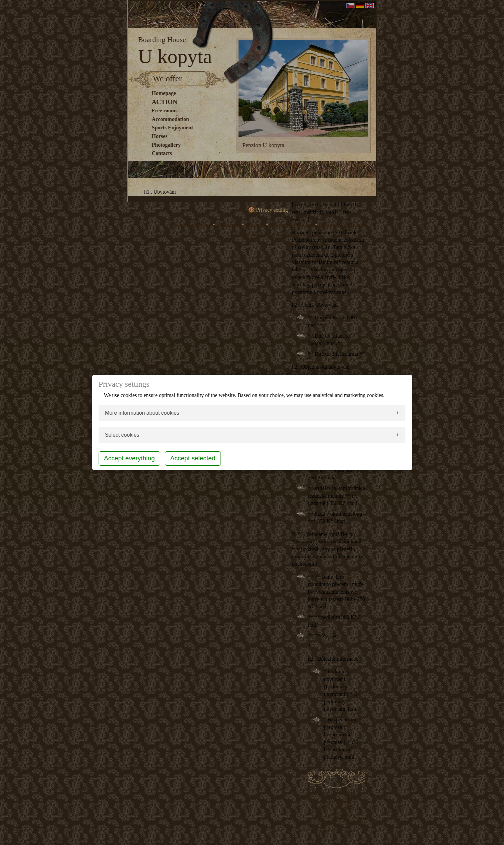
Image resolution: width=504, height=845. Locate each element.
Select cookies (122, 435)
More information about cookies (142, 413)
